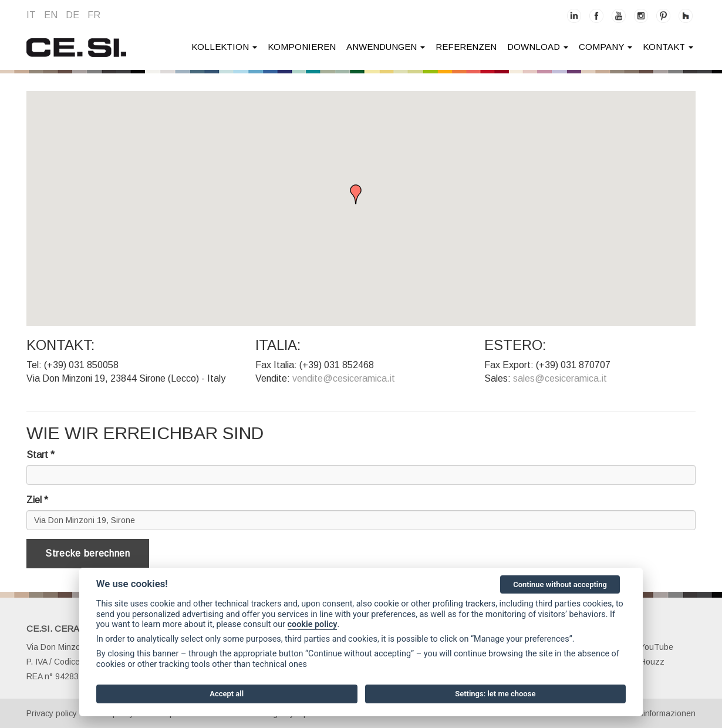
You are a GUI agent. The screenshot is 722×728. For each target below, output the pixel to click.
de (72, 15)
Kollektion (224, 47)
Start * (41, 455)
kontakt (668, 47)
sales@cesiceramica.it (560, 378)
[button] (361, 196)
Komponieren (302, 47)
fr (94, 15)
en (51, 15)
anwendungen (386, 47)
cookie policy (313, 624)
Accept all (227, 694)
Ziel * (37, 500)
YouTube (650, 647)
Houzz (646, 662)
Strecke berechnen (88, 553)
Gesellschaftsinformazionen (644, 713)
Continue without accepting (560, 584)
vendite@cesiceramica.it (344, 378)
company (605, 47)
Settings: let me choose (495, 694)
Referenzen (466, 47)
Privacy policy (52, 713)
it (31, 15)
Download (538, 47)
